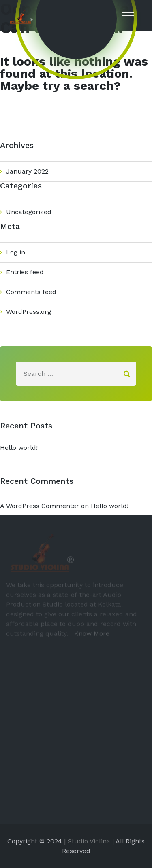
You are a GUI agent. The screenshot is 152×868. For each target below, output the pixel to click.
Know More (90, 635)
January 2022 (27, 171)
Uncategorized (29, 212)
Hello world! (19, 448)
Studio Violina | (91, 841)
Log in (16, 252)
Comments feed (31, 292)
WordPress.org (29, 312)
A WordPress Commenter (40, 506)
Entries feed (25, 272)
